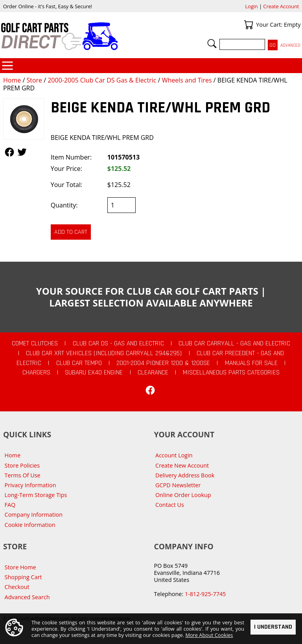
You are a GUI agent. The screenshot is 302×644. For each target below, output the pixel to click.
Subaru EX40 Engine (94, 372)
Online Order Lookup (183, 495)
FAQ (10, 505)
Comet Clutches (35, 343)
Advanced (290, 45)
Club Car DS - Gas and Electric (118, 343)
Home (12, 80)
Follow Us (9, 152)
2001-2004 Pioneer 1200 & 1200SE (163, 363)
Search (212, 44)
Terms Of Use (23, 475)
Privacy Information (30, 485)
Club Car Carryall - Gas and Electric (234, 343)
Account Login (174, 455)
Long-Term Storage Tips (36, 495)
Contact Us (170, 505)
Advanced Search (27, 597)
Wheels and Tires (187, 80)
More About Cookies (209, 635)
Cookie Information (30, 525)
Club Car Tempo (79, 363)
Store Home (20, 567)
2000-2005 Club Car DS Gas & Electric (102, 80)
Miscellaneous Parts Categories (231, 372)
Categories (7, 66)
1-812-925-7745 (205, 594)
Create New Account (182, 465)
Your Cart (249, 25)
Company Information (34, 515)
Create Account (281, 6)
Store (34, 80)
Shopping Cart (23, 577)
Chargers (36, 372)
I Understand (273, 627)
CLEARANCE (153, 372)
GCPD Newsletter (178, 485)
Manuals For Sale (251, 363)
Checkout (17, 587)
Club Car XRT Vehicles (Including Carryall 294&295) (104, 353)
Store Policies (22, 465)
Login (251, 6)
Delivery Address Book (185, 475)
